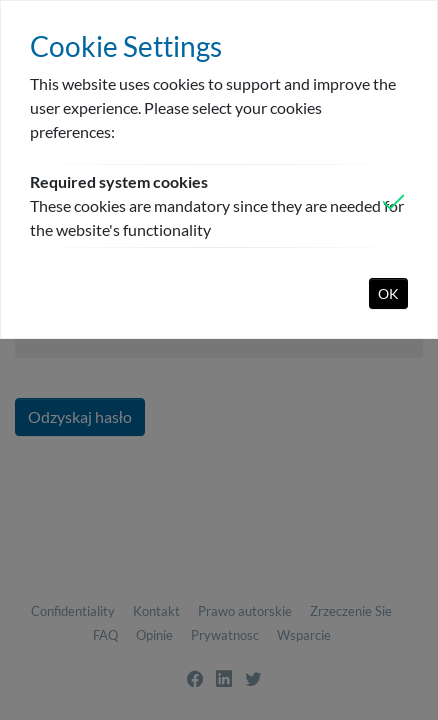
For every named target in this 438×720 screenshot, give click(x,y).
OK (388, 293)
